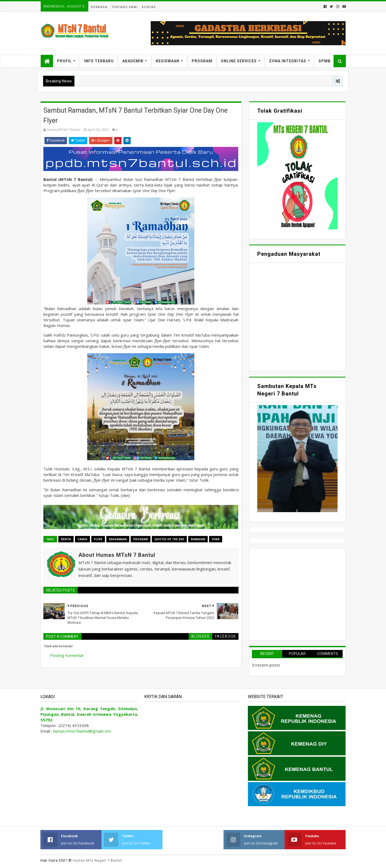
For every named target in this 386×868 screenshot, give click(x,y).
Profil (64, 61)
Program (202, 61)
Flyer (98, 539)
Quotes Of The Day (169, 539)
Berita (66, 539)
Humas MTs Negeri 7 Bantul (97, 860)
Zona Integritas (288, 61)
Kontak (149, 7)
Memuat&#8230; (297, 316)
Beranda (99, 7)
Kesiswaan (168, 61)
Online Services (239, 61)
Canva (82, 539)
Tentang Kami (125, 7)
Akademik (133, 61)
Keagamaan (118, 539)
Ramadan (198, 539)
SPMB (325, 61)
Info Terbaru (99, 61)
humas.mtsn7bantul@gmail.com (82, 731)
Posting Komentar (67, 655)
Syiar (216, 539)
